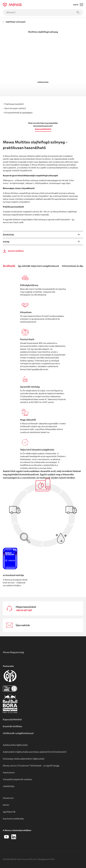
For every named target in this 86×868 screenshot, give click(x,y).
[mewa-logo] (12, 5)
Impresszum (9, 772)
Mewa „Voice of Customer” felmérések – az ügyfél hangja (31, 766)
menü (78, 5)
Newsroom (8, 798)
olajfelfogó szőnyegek (14, 22)
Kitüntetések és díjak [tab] (73, 266)
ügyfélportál (9, 812)
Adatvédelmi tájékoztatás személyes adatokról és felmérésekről (35, 752)
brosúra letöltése (12, 251)
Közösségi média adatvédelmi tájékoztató (24, 759)
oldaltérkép (9, 786)
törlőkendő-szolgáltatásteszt (18, 733)
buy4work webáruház (13, 819)
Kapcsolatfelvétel (43, 129)
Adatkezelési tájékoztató (15, 745)
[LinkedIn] (14, 837)
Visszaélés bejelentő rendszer (18, 779)
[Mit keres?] (43, 12)
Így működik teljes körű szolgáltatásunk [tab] (39, 266)
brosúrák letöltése (12, 726)
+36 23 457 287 (24, 610)
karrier (6, 805)
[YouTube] (6, 837)
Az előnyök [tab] (9, 266)
